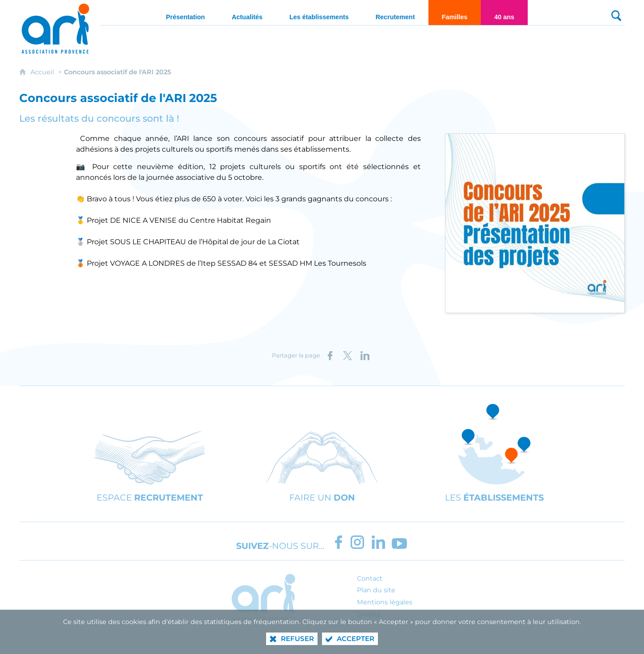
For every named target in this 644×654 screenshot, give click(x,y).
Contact (370, 578)
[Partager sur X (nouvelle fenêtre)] (347, 356)
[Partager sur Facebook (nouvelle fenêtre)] (330, 356)
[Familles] (455, 13)
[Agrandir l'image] (535, 223)
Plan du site (376, 590)
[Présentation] (185, 13)
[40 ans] (504, 13)
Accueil (43, 72)
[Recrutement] (395, 13)
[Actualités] (247, 13)
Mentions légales (385, 602)
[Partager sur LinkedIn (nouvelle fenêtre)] (365, 356)
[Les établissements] (319, 13)
